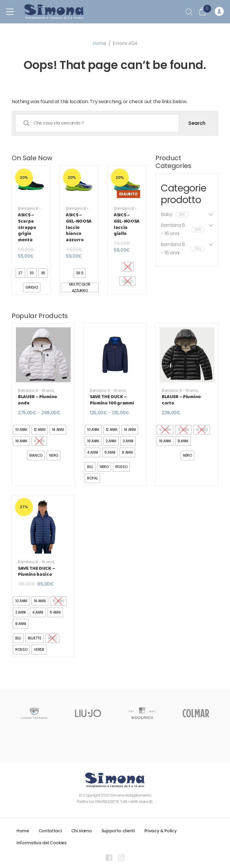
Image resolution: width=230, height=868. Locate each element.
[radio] (20, 273)
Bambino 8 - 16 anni (29, 211)
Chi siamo (82, 831)
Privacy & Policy (161, 831)
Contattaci (50, 831)
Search (197, 123)
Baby (175, 214)
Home (99, 43)
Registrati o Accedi (219, 12)
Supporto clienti (118, 831)
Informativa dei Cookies (42, 843)
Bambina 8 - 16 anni (183, 229)
